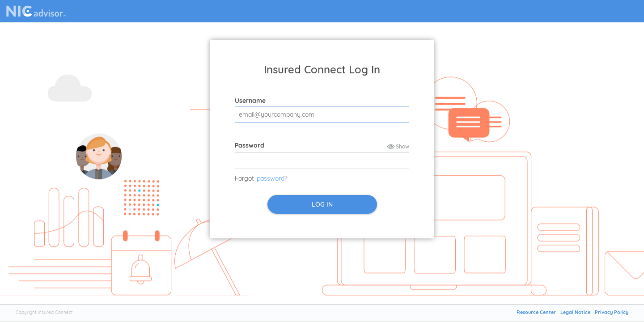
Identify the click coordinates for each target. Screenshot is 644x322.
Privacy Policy (612, 312)
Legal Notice (575, 312)
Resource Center (536, 312)
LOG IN (322, 204)
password (271, 178)
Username (250, 101)
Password (250, 145)
